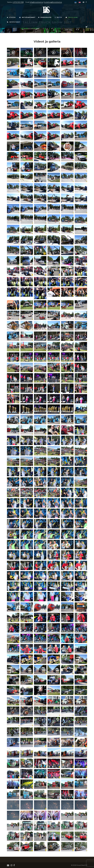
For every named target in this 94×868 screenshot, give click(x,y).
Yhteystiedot (14, 22)
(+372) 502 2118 (18, 2)
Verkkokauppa (45, 17)
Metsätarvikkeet (27, 17)
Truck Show (72, 17)
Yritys (58, 17)
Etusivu (11, 17)
